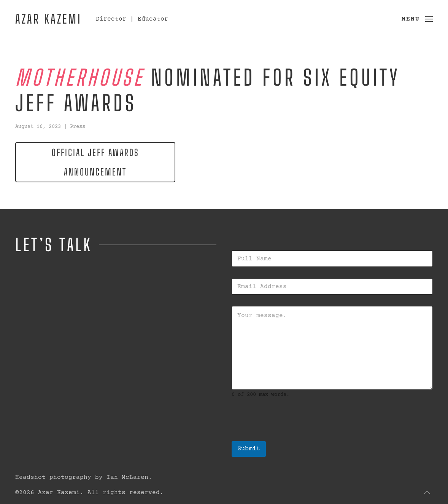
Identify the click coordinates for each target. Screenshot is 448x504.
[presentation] (289, 436)
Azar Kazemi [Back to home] (48, 19)
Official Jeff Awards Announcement (95, 162)
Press (78, 127)
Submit (249, 449)
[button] (417, 19)
